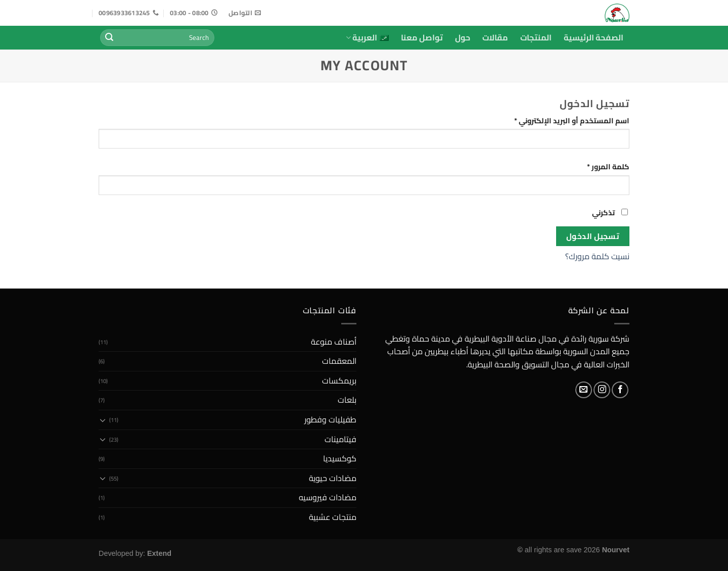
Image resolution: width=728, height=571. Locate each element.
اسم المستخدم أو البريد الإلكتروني (560, 121)
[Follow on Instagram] (602, 390)
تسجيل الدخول (593, 236)
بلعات (347, 400)
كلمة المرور (596, 166)
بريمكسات (339, 380)
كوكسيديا (340, 458)
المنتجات (536, 37)
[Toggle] (103, 420)
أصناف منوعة (334, 342)
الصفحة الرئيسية (594, 37)
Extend (159, 553)
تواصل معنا (422, 37)
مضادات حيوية (333, 478)
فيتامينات (340, 439)
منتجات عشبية (333, 517)
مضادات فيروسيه (328, 497)
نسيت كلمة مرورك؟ (597, 256)
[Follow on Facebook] (620, 390)
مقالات (495, 37)
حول (463, 37)
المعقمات (339, 361)
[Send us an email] (584, 390)
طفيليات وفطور (330, 419)
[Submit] (109, 38)
